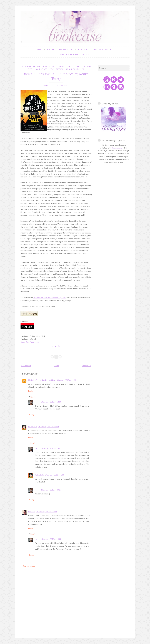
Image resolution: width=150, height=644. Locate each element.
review (60, 69)
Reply (30, 391)
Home (40, 49)
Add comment (29, 566)
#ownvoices (28, 66)
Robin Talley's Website (30, 342)
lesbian (60, 66)
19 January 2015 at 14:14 (55, 475)
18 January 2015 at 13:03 (51, 539)
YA (83, 69)
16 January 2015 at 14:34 (48, 427)
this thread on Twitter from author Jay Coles (49, 297)
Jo (36, 402)
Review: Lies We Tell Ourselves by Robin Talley (56, 76)
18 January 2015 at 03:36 (47, 511)
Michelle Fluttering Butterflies (41, 380)
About (51, 49)
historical (48, 66)
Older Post (87, 366)
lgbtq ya (80, 66)
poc (52, 69)
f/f (39, 66)
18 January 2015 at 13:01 (51, 448)
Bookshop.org (117, 148)
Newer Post (26, 366)
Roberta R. (33, 427)
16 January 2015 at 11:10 (66, 380)
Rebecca (32, 511)
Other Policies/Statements (75, 55)
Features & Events (101, 49)
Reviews (83, 49)
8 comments (62, 86)
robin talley (72, 69)
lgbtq (70, 66)
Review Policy (66, 49)
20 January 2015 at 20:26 (51, 490)
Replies (33, 397)
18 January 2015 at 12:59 (51, 402)
